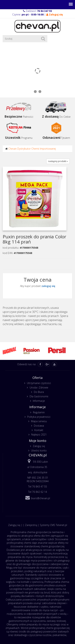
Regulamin (39, 412)
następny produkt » (58, 161)
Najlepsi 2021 (39, 435)
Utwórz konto (39, 450)
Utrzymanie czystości (39, 383)
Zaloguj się (39, 446)
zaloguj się (48, 286)
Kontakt (39, 430)
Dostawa (39, 426)
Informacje (39, 401)
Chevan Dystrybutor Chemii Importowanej (32, 149)
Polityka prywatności (39, 417)
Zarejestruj (31, 525)
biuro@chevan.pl (41, 498)
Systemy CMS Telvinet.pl (53, 525)
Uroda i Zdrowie (39, 387)
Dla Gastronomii (39, 396)
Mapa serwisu (39, 421)
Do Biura (39, 392)
